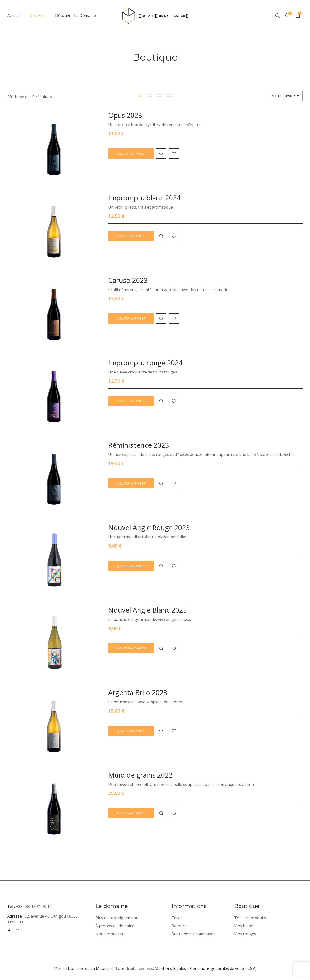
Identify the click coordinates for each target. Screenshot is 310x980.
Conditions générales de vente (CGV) (223, 968)
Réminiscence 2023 (139, 445)
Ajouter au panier (131, 154)
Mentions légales (170, 968)
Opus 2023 (125, 115)
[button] (298, 16)
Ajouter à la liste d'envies (174, 154)
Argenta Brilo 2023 (138, 692)
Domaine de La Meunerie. (91, 968)
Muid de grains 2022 (140, 775)
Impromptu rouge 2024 (145, 363)
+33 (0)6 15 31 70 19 (34, 907)
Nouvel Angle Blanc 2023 (148, 610)
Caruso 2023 (128, 280)
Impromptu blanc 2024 (144, 198)
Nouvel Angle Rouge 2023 (149, 527)
